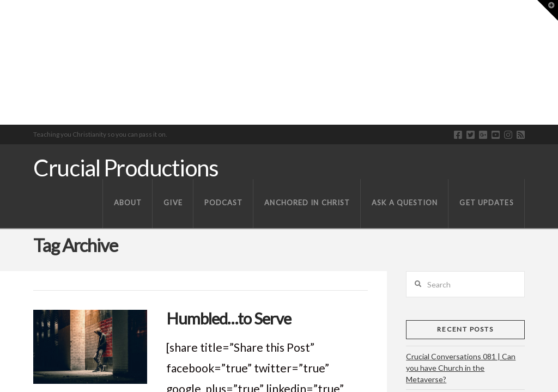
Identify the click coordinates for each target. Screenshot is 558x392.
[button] (548, 10)
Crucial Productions (126, 168)
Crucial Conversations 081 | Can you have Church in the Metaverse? (461, 368)
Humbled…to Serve (229, 318)
